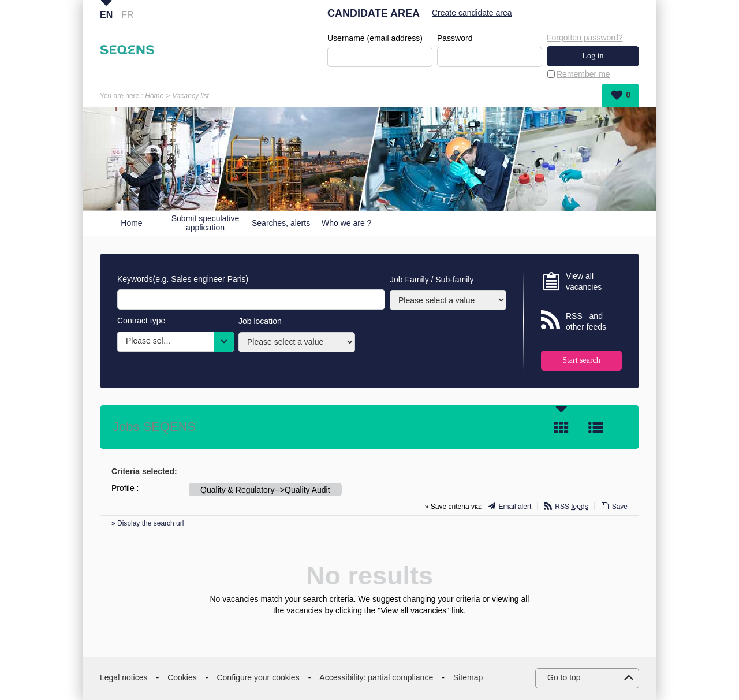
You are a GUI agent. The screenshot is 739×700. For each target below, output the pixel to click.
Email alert (515, 507)
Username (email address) (375, 38)
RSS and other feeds (586, 322)
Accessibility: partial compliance (376, 677)
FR (127, 15)
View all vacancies (584, 282)
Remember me (583, 74)
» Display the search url (148, 523)
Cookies (182, 677)
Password (455, 38)
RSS (571, 507)
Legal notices (124, 677)
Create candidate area (472, 13)
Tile (561, 427)
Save (620, 507)
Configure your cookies (258, 677)
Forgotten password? (585, 38)
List (596, 427)
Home (154, 96)
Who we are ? (346, 223)
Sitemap (468, 677)
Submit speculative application (206, 223)
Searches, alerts (281, 223)
